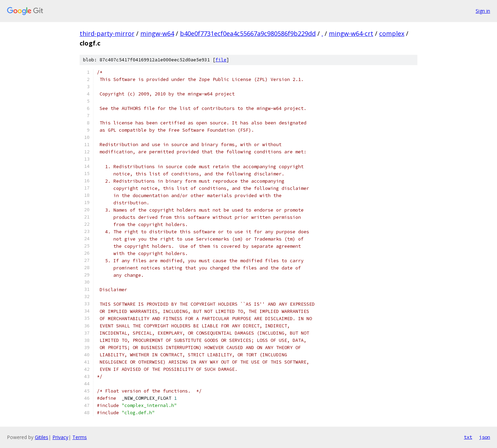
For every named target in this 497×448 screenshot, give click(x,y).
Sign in (483, 11)
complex (392, 33)
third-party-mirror (107, 33)
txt (468, 437)
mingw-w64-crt (351, 33)
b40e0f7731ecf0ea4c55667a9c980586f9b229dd (248, 33)
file (221, 60)
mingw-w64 (157, 33)
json (485, 437)
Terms (80, 437)
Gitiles (42, 437)
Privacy (60, 437)
